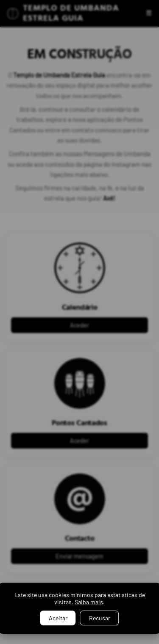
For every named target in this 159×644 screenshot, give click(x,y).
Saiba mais (89, 602)
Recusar (100, 618)
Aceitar (58, 618)
